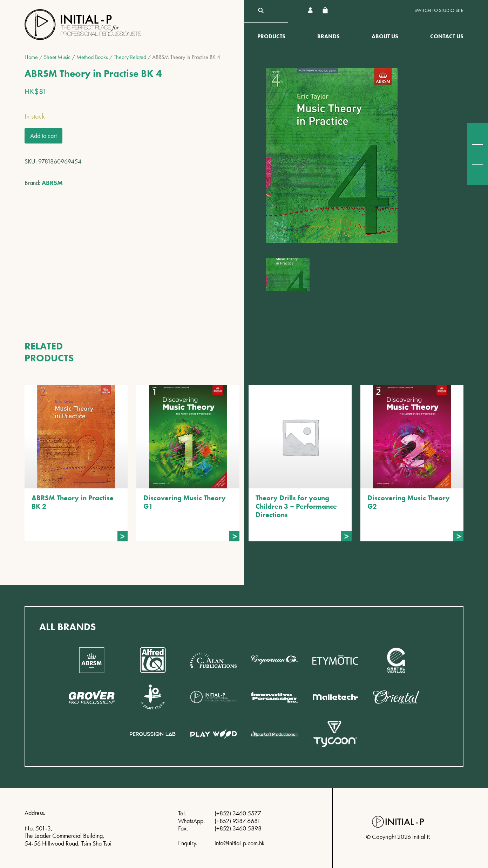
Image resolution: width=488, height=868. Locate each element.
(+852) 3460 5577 (238, 813)
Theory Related (130, 57)
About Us (385, 36)
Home (31, 57)
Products (271, 36)
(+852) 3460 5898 (238, 828)
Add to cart (43, 136)
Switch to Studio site (439, 10)
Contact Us (447, 36)
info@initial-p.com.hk (240, 843)
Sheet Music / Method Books (76, 57)
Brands (328, 36)
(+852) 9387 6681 (238, 821)
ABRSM (52, 183)
